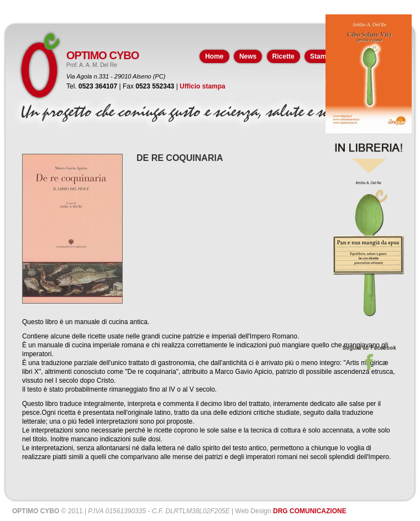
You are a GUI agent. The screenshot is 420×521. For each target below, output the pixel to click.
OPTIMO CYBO (103, 55)
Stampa (322, 56)
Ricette (283, 56)
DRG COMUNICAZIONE (310, 511)
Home (214, 56)
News (248, 56)
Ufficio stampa (203, 86)
